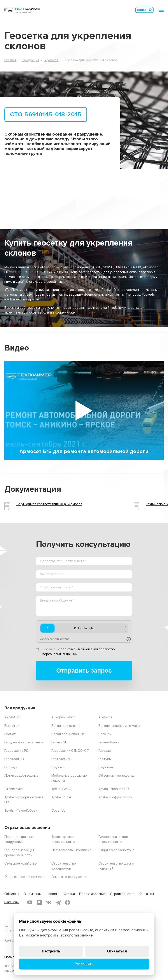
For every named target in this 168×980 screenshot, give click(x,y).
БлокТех (105, 734)
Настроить (51, 951)
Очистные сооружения (69, 877)
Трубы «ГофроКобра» (115, 797)
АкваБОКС (13, 717)
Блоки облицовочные (68, 734)
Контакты (146, 894)
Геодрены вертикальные (24, 742)
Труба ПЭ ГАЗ (62, 797)
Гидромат (106, 767)
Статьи (69, 894)
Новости (53, 894)
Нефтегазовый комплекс (71, 850)
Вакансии (11, 902)
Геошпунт (12, 767)
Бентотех (12, 726)
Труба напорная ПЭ (114, 789)
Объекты (12, 894)
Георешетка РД (16, 751)
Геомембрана (109, 742)
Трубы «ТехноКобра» (21, 811)
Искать (150, 10)
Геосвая (105, 751)
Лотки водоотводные (21, 776)
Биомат (10, 734)
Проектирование (92, 894)
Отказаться (117, 951)
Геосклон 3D (14, 759)
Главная (10, 60)
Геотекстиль (61, 759)
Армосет (51, 60)
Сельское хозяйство (21, 863)
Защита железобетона (116, 850)
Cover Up (59, 811)
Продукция (30, 60)
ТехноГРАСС (61, 789)
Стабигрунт (14, 789)
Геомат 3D (59, 742)
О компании (32, 894)
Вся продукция (20, 708)
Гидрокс (58, 767)
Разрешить (84, 964)
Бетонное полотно (66, 726)
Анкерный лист (63, 717)
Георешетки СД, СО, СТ (70, 751)
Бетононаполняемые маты (119, 726)
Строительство (122, 894)
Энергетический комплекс (25, 877)
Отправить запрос (84, 670)
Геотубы (105, 759)
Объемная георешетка (116, 776)
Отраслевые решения (27, 828)
